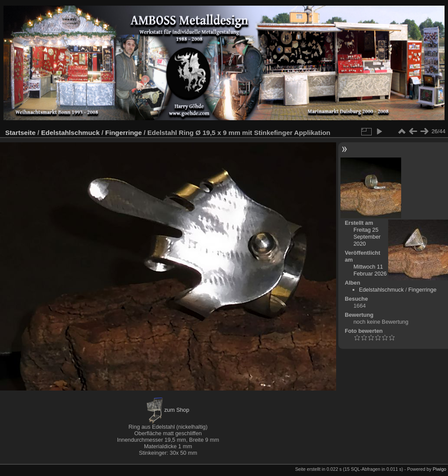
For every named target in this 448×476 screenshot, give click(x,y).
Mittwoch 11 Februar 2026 (370, 270)
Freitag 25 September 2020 (367, 237)
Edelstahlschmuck (70, 133)
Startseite (20, 133)
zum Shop (168, 410)
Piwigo (440, 469)
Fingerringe (124, 133)
